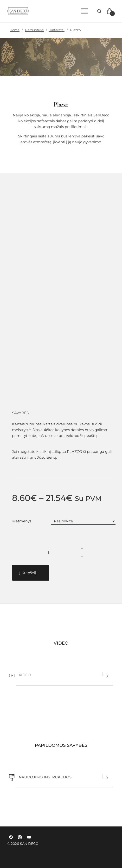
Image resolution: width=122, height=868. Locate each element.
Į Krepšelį (28, 573)
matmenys (22, 521)
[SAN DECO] (20, 11)
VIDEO (25, 675)
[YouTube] (29, 837)
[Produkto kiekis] (48, 553)
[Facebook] (11, 837)
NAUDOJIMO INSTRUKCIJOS (45, 777)
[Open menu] (85, 11)
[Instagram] (20, 837)
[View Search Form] (99, 11)
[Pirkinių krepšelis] (111, 11)
